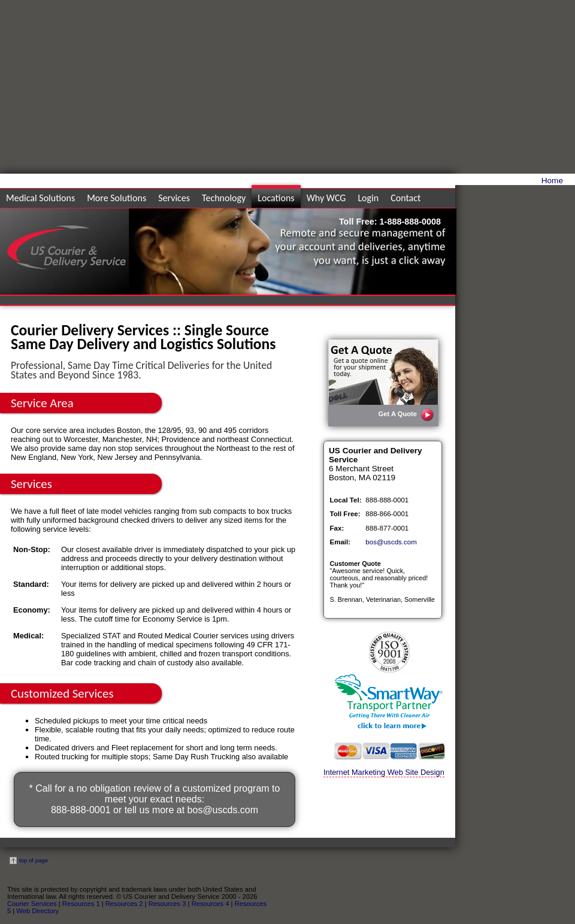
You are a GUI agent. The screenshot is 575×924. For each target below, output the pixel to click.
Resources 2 (124, 904)
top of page (29, 860)
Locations (276, 198)
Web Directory (37, 911)
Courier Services (32, 904)
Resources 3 (167, 904)
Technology (224, 198)
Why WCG (326, 198)
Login (368, 198)
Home (552, 181)
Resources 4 (211, 904)
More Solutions (116, 198)
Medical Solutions (40, 198)
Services (174, 198)
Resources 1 (81, 904)
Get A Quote (407, 415)
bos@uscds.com (223, 810)
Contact (405, 198)
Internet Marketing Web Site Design (384, 772)
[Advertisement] (462, 90)
